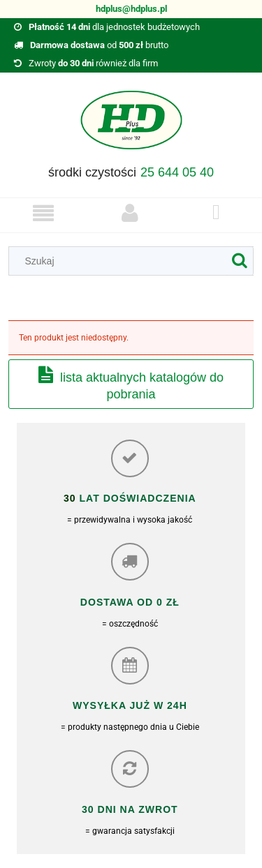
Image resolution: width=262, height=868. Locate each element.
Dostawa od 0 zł (130, 602)
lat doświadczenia (136, 498)
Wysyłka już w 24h (130, 705)
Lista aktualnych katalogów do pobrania (142, 386)
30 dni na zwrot (130, 809)
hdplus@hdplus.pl (131, 9)
